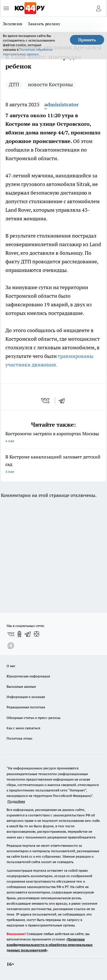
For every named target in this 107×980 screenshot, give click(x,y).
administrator (61, 104)
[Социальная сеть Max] (11, 646)
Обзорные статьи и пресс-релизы (34, 718)
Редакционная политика (26, 707)
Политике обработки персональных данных (28, 52)
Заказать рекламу (44, 24)
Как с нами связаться (23, 728)
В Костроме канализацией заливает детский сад (53, 465)
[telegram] (64, 401)
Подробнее (16, 801)
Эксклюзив (13, 24)
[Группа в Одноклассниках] (19, 634)
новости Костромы (50, 84)
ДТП (14, 84)
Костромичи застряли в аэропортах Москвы (53, 438)
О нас (11, 666)
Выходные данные (21, 686)
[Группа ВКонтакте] (11, 634)
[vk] (46, 401)
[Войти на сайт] (98, 8)
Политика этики (19, 738)
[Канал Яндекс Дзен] (37, 634)
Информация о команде (26, 697)
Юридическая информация (28, 676)
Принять (87, 40)
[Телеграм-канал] (28, 634)
